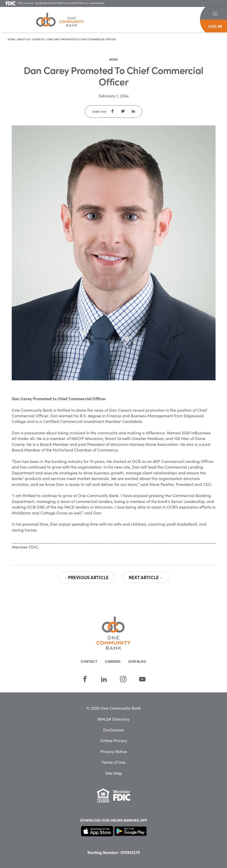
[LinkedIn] (104, 679)
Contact (89, 661)
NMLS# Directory (113, 719)
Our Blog (38, 39)
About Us (24, 39)
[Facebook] (85, 679)
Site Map (114, 773)
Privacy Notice (114, 751)
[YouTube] (142, 679)
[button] (215, 13)
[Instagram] (123, 679)
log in (215, 26)
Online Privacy (114, 740)
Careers (113, 661)
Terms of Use (113, 762)
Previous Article (86, 577)
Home (11, 39)
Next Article (145, 577)
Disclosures (114, 730)
